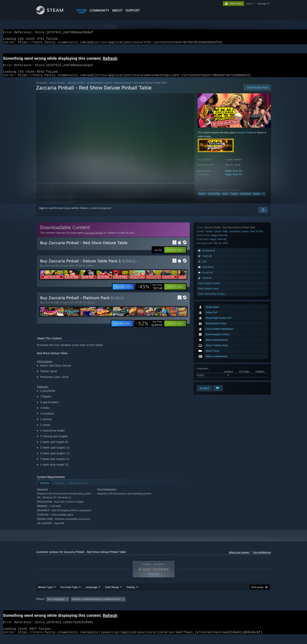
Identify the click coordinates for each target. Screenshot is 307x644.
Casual (234, 198)
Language (91, 594)
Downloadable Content (99, 87)
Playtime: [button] (126, 607)
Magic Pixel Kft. (234, 176)
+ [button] (264, 198)
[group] (153, 607)
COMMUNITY (99, 10)
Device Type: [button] (237, 607)
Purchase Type (69, 594)
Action (202, 198)
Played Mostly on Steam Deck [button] (154, 607)
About (117, 10)
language (262, 4)
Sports (257, 198)
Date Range (112, 594)
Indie (225, 198)
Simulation (245, 198)
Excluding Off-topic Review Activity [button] (95, 607)
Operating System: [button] (186, 607)
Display (131, 594)
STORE (82, 10)
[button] (175, 255)
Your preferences (262, 557)
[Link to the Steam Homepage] (53, 13)
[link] (150, 291)
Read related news (208, 374)
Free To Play (257, 317)
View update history (209, 369)
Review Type (45, 594)
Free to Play (214, 198)
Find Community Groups (211, 379)
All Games (42, 87)
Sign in (43, 213)
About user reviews (239, 557)
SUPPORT (133, 10)
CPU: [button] (207, 607)
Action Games (57, 87)
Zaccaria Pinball (76, 87)
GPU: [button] (220, 607)
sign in (249, 4)
